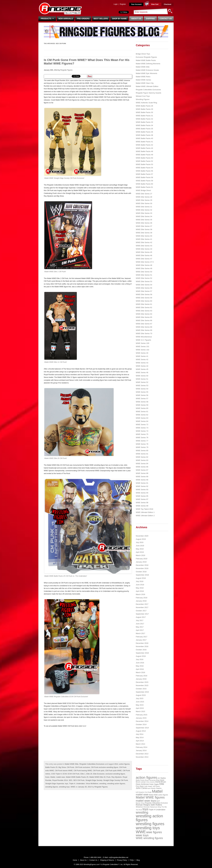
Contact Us (166, 19)
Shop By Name (119, 19)
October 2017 (141, 611)
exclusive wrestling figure (115, 774)
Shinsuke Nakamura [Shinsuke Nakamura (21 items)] (150, 807)
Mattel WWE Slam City (145, 83)
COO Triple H (56, 774)
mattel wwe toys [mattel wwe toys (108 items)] (146, 801)
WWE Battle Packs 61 (144, 187)
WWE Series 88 (142, 473)
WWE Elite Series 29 (144, 200)
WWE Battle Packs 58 (144, 177)
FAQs (132, 860)
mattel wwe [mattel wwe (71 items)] (142, 795)
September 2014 (142, 728)
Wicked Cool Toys (143, 96)
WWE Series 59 (142, 405)
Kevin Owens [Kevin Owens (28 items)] (156, 788)
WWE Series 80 (142, 451)
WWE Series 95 (142, 496)
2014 (116, 764)
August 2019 (141, 539)
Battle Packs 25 (51, 767)
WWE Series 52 (142, 382)
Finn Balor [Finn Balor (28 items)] (140, 786)
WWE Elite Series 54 (144, 285)
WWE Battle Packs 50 (144, 158)
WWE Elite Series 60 (144, 301)
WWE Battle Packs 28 (144, 106)
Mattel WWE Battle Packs (146, 60)
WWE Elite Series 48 (144, 265)
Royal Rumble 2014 (60, 780)
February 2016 (141, 676)
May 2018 (140, 588)
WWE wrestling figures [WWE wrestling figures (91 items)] (149, 838)
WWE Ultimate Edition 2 (145, 516)
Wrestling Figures (143, 99)
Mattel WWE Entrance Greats (147, 70)
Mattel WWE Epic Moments (146, 73)
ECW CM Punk (73, 774)
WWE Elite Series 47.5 (145, 262)
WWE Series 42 (142, 359)
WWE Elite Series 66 (144, 320)
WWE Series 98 (142, 503)
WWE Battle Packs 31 (144, 116)
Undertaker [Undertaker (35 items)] (161, 810)
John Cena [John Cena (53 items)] (141, 788)
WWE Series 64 (142, 421)
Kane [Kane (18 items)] (149, 788)
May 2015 (140, 705)
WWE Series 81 (142, 454)
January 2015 (141, 718)
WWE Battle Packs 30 (144, 112)
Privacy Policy (122, 860)
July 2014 (140, 734)
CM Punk (70, 767)
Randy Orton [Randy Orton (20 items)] (140, 803)
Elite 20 (89, 774)
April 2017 (140, 630)
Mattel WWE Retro (143, 77)
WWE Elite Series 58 (144, 294)
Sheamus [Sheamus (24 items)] (139, 807)
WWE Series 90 (142, 480)
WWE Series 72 (142, 425)
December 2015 (142, 682)
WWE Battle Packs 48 (144, 151)
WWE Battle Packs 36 (144, 132)
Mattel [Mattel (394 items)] (157, 791)
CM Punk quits (99, 771)
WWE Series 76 (142, 438)
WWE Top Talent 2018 (144, 509)
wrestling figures (52, 787)
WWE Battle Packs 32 (144, 119)
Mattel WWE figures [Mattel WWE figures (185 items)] (150, 797)
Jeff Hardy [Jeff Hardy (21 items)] (156, 786)
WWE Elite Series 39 (144, 233)
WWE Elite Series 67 (144, 324)
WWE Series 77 (142, 441)
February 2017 (141, 637)
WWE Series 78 (142, 444)
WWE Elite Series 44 (144, 249)
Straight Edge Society (94, 780)
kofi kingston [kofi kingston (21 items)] (140, 792)
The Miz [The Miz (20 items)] (164, 807)
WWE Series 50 (142, 376)
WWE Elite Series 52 (144, 278)
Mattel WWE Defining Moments (148, 64)
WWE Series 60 (142, 408)
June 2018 (140, 585)
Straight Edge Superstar (55, 784)
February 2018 (141, 598)
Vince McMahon (92, 784)
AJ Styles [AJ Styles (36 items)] (162, 778)
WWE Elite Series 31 (144, 207)
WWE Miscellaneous (144, 337)
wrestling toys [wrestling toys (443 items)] (148, 828)
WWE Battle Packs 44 (144, 148)
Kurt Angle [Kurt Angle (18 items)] (148, 792)
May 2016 (140, 666)
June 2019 (140, 546)
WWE (73, 787)
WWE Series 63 (142, 418)
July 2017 (140, 620)
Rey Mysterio (117, 777)
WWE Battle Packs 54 (144, 168)
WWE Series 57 (142, 399)
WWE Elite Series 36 (144, 223)
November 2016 (142, 646)
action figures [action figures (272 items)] (146, 778)
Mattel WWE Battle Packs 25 (77, 777)
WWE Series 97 (142, 499)
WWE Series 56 (142, 395)
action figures (124, 764)
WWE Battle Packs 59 (144, 181)
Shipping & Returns (107, 860)
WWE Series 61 (142, 412)
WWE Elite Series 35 (144, 220)
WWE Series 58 (142, 402)
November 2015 (142, 685)
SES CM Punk (79, 780)
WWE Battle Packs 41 (144, 142)
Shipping (150, 19)
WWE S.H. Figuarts (143, 340)
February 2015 (141, 715)
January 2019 (141, 562)
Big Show (62, 767)
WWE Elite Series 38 (144, 229)
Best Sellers (101, 19)
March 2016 (140, 672)
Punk (108, 777)
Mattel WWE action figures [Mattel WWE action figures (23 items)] (158, 795)
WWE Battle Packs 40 (144, 138)
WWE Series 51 (142, 379)
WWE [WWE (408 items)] (141, 832)
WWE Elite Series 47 (144, 259)
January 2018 (141, 601)
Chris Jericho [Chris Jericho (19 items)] (150, 782)
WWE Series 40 (142, 353)
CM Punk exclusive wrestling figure (105, 767)
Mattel (53, 777)
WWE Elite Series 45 (144, 252)
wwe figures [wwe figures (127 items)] (154, 832)
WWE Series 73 (142, 428)
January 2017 (141, 640)
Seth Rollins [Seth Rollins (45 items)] (156, 805)
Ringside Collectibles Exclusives (92, 764)
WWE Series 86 (142, 467)
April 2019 (140, 552)
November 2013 (142, 757)
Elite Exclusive (99, 774)
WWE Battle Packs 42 (144, 145)
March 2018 (140, 594)
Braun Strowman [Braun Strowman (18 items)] (150, 780)
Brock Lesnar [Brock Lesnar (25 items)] (141, 782)
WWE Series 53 (142, 385)
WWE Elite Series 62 (144, 307)
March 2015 (140, 711)
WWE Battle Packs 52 (144, 161)
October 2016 (141, 650)
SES (70, 780)
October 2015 (141, 689)
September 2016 (142, 653)
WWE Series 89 (142, 477)
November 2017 (142, 607)
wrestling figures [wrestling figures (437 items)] (150, 824)
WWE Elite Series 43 (144, 246)
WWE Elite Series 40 (144, 236)
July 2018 (140, 581)
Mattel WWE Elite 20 (97, 777)
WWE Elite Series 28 (144, 197)
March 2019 (140, 555)
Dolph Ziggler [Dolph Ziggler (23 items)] (154, 784)
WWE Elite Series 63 (144, 311)
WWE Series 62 (142, 415)
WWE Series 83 (142, 460)
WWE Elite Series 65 (144, 317)
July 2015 (140, 698)
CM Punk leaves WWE (64, 771)
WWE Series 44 (142, 366)
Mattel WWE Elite (72, 764)
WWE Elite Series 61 (144, 304)
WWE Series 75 (142, 434)
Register (123, 4)
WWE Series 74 (142, 431)
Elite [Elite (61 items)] (162, 784)
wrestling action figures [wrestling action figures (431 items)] (149, 818)
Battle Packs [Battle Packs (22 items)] (140, 780)
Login (116, 4)
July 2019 (140, 542)
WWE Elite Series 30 (144, 203)
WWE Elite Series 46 (144, 255)
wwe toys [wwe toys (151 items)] (142, 835)
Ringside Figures (66, 70)
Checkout (168, 4)
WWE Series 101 (142, 346)
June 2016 (140, 663)
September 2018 (142, 575)
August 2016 (141, 656)
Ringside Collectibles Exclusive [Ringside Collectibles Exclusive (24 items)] (156, 803)
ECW (65, 774)
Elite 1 (83, 774)
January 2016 (141, 679)
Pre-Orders (83, 19)
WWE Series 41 (142, 356)
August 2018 (141, 578)
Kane (47, 777)
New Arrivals (66, 19)
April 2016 (140, 669)
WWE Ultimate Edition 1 (145, 512)
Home (75, 860)
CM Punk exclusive (83, 767)
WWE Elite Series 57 (144, 291)
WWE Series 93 (142, 490)
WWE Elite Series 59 (144, 298)
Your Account (136, 4)
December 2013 (142, 754)
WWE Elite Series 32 (144, 210)
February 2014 (141, 747)
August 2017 (141, 617)
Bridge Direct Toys (143, 54)
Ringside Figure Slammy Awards (148, 93)
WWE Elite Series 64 (144, 314)
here (84, 726)
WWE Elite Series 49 (144, 268)
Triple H (72, 784)
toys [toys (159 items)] (146, 809)
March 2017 (140, 633)
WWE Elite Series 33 (144, 213)
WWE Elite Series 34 (144, 216)
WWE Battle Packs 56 (144, 171)
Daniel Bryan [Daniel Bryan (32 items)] (161, 782)
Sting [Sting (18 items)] (159, 807)
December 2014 (142, 721)
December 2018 (142, 565)
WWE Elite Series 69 (144, 330)
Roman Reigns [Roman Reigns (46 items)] (143, 805)
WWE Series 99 (142, 506)
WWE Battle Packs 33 (144, 122)
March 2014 (140, 744)
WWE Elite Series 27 (144, 194)
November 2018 (142, 568)
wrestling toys (64, 787)
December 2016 (142, 643)
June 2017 (140, 624)
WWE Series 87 (142, 470)
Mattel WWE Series (143, 80)
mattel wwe (61, 777)
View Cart (155, 4)
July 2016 (140, 659)
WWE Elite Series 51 (144, 275)
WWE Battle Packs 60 (144, 184)
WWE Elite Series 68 (144, 327)
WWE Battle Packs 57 (144, 174)
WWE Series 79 (142, 447)
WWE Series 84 (142, 464)
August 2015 (141, 695)
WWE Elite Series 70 (144, 333)
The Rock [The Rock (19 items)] (139, 810)
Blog (138, 860)
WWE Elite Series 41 (144, 239)
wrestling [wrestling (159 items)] (142, 812)
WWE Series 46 (142, 372)
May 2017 (140, 627)
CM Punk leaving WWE (83, 771)
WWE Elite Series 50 (144, 272)
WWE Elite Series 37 (144, 226)
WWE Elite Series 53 (144, 281)
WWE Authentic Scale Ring (146, 103)
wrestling (103, 784)
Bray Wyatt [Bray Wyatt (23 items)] (160, 780)
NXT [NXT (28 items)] (158, 801)
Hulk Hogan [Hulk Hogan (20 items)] (148, 786)
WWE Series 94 (142, 493)
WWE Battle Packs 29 (144, 109)
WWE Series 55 (142, 392)
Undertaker (80, 784)
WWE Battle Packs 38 (144, 135)
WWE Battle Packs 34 (144, 125)
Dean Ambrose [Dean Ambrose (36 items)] (142, 784)
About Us (136, 19)
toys (67, 784)
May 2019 (140, 549)
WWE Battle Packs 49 (144, 155)
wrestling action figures (116, 784)
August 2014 (141, 731)
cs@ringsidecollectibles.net (118, 857)
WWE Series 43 (142, 363)
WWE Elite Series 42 (144, 242)
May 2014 (140, 737)
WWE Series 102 (142, 350)
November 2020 (142, 536)
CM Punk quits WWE (114, 771)
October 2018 (141, 572)
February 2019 (141, 559)
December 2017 (142, 604)
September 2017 (142, 614)
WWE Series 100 (142, 343)
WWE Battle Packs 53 (144, 164)
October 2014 (141, 724)
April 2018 (140, 591)
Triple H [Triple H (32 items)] (152, 810)
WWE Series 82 (142, 457)
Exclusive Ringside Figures (146, 57)
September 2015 (142, 692)
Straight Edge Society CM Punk (115, 780)
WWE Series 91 (142, 483)
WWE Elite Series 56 (144, 288)
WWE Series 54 (142, 389)
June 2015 (140, 702)
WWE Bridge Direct (143, 190)
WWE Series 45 (142, 369)
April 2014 (140, 741)
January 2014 (141, 750)
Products (47, 19)
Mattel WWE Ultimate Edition (147, 86)
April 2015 (140, 708)
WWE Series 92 (142, 486)
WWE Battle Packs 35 (144, 129)
